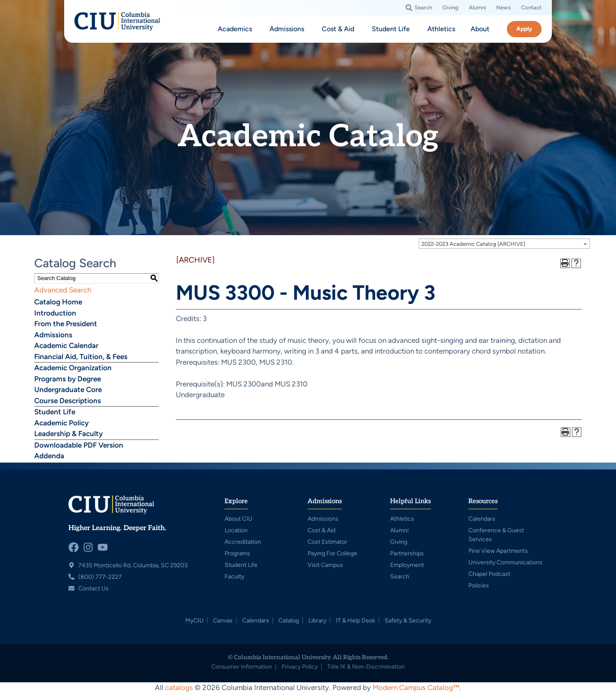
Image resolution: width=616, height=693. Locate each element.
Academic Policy (61, 423)
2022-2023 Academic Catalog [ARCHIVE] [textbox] (473, 244)
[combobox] (504, 244)
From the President (66, 324)
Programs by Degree (68, 379)
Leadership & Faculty (68, 433)
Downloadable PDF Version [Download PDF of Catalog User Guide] (79, 445)
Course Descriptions (68, 401)
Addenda (49, 456)
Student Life (55, 412)
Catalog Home (58, 302)
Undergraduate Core (68, 389)
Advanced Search (63, 290)
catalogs (179, 687)
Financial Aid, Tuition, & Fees (81, 357)
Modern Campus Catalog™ (416, 687)
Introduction (55, 313)
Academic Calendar (66, 345)
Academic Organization (73, 368)
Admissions (53, 335)
